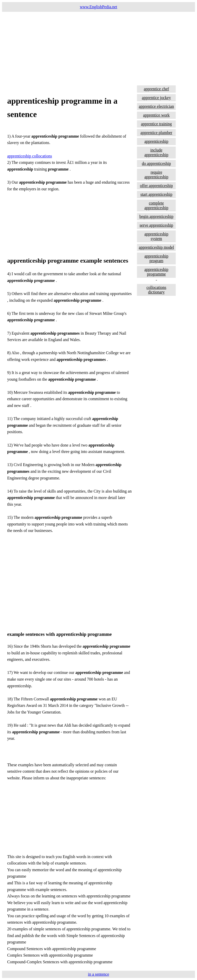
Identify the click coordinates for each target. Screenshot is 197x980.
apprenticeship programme (156, 272)
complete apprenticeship (156, 205)
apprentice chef (156, 89)
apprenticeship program (156, 258)
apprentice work (156, 115)
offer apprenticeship (156, 186)
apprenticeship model (156, 247)
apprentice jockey (156, 98)
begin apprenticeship (156, 216)
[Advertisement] (98, 48)
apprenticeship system (156, 236)
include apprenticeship (156, 152)
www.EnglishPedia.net (98, 7)
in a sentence (99, 974)
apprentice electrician (156, 106)
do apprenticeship (156, 163)
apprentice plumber (156, 133)
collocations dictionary (156, 290)
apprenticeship (156, 141)
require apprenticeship (156, 175)
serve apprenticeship (156, 225)
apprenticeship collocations (30, 156)
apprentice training (156, 124)
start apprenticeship (156, 194)
